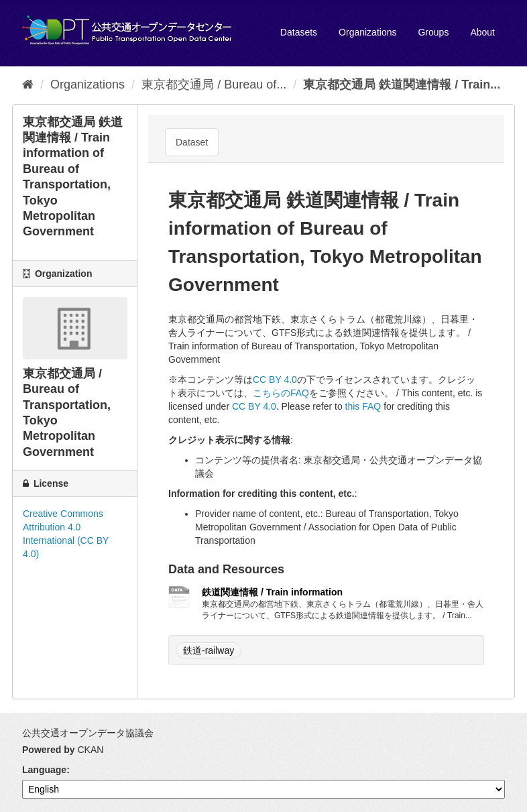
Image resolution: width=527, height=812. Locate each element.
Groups (433, 32)
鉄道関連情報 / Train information (272, 592)
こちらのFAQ (281, 393)
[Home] (28, 84)
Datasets (299, 32)
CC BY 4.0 (275, 380)
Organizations (367, 32)
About (482, 32)
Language (44, 770)
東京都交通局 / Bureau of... (214, 84)
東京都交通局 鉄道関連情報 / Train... (402, 84)
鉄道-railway (209, 650)
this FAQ (363, 406)
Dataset (192, 142)
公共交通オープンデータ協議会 (88, 733)
